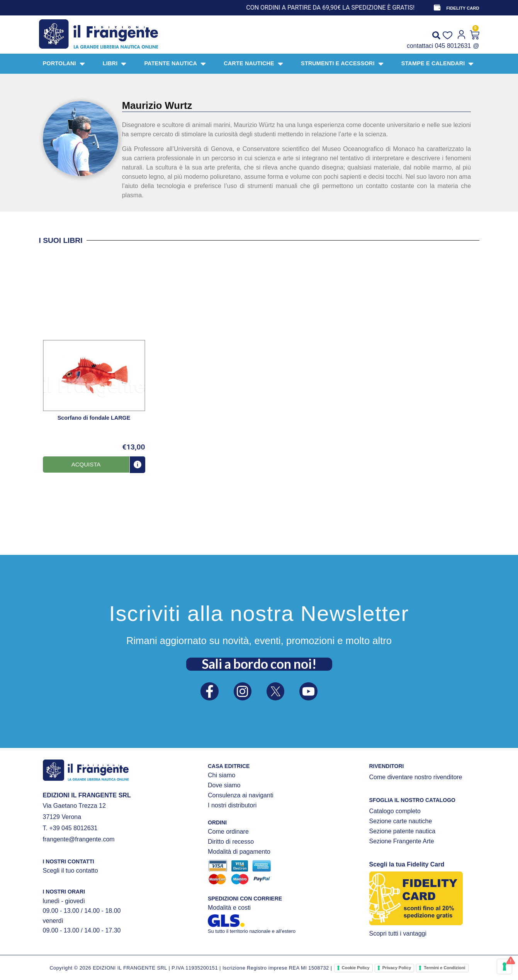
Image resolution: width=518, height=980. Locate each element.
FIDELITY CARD (463, 8)
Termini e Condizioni (444, 968)
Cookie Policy (356, 968)
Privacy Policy (397, 968)
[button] (86, 465)
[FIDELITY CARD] (437, 8)
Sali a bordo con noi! (259, 663)
